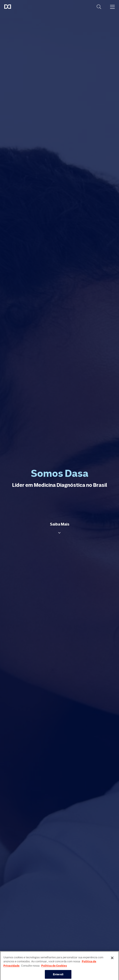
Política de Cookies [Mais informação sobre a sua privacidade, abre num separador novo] (54, 968)
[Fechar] (112, 961)
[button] (60, 528)
